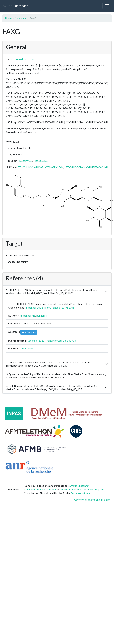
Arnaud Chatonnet (79, 486)
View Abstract (29, 332)
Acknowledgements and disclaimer (93, 500)
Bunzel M (41, 316)
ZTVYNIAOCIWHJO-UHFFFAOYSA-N (87, 167)
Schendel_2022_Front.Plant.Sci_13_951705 (50, 308)
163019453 (26, 161)
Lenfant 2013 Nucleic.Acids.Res (39, 489)
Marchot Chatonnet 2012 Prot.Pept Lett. (83, 489)
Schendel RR (28, 316)
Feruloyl (18, 59)
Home (8, 18)
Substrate (21, 18)
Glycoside (29, 59)
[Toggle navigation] (107, 6)
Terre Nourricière (81, 493)
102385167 (42, 161)
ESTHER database (15, 6)
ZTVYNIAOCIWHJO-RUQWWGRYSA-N (41, 167)
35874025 (28, 348)
